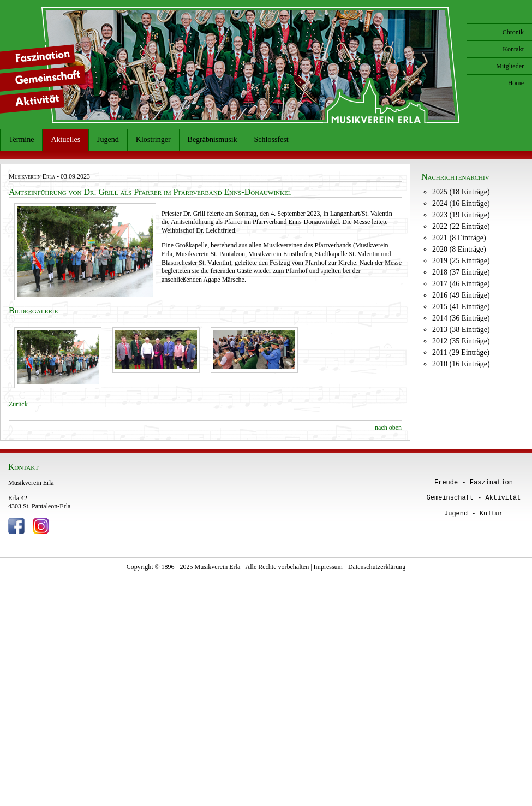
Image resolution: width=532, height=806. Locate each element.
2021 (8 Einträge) (459, 238)
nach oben (388, 428)
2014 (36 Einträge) (461, 318)
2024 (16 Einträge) (461, 203)
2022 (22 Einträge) (461, 226)
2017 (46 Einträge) (461, 284)
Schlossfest (271, 140)
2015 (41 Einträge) (461, 307)
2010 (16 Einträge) (461, 364)
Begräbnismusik (213, 140)
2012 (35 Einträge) (461, 341)
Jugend (108, 140)
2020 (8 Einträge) (459, 249)
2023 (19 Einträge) (461, 215)
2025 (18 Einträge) (461, 192)
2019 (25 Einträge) (461, 261)
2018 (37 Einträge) (461, 272)
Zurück (18, 404)
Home (516, 83)
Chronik (513, 32)
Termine (21, 140)
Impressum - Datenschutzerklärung (360, 567)
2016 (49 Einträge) (461, 295)
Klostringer (153, 140)
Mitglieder (510, 66)
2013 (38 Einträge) (461, 330)
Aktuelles (65, 140)
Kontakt (513, 49)
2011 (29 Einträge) (461, 352)
